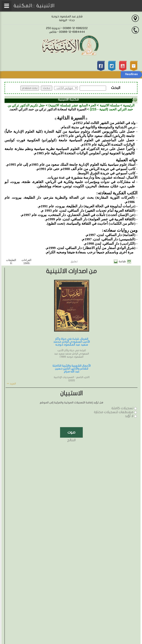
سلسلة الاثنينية (110, 105)
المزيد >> (11, 384)
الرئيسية (129, 105)
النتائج (71, 440)
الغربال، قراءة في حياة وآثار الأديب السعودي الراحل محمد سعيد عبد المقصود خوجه (72, 342)
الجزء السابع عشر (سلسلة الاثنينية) (72, 105)
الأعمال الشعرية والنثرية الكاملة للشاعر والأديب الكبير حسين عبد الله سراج (72, 369)
